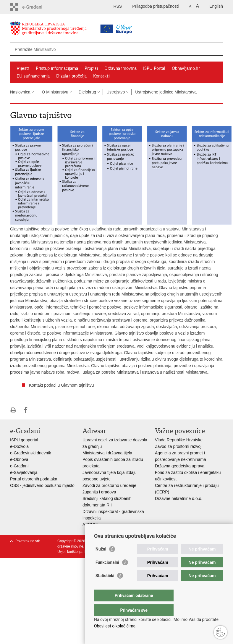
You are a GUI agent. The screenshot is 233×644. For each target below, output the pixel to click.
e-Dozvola (19, 446)
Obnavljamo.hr (186, 68)
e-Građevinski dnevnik (31, 453)
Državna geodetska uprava (180, 466)
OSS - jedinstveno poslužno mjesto (42, 485)
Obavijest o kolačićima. (115, 626)
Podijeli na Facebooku (26, 410)
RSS (118, 6)
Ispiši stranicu (13, 410)
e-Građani (19, 466)
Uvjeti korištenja (70, 552)
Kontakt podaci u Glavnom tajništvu (61, 385)
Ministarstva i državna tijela (107, 453)
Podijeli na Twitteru (39, 410)
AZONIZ (90, 524)
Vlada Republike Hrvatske (179, 440)
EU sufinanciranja (33, 76)
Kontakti (101, 76)
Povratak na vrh (28, 541)
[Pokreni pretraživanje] (216, 49)
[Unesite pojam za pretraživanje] (98, 49)
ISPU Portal (154, 68)
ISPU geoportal (24, 440)
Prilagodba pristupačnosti (155, 6)
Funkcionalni (107, 574)
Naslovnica (20, 92)
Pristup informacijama (57, 68)
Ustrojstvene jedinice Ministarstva (166, 92)
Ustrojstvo (116, 92)
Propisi (91, 68)
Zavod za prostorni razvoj (178, 446)
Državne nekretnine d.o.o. (179, 498)
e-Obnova (19, 459)
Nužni (101, 561)
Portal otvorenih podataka (34, 479)
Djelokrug (87, 92)
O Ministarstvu (55, 92)
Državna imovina (120, 68)
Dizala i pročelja (71, 76)
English (216, 6)
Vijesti (23, 68)
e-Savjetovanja (24, 472)
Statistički (105, 587)
